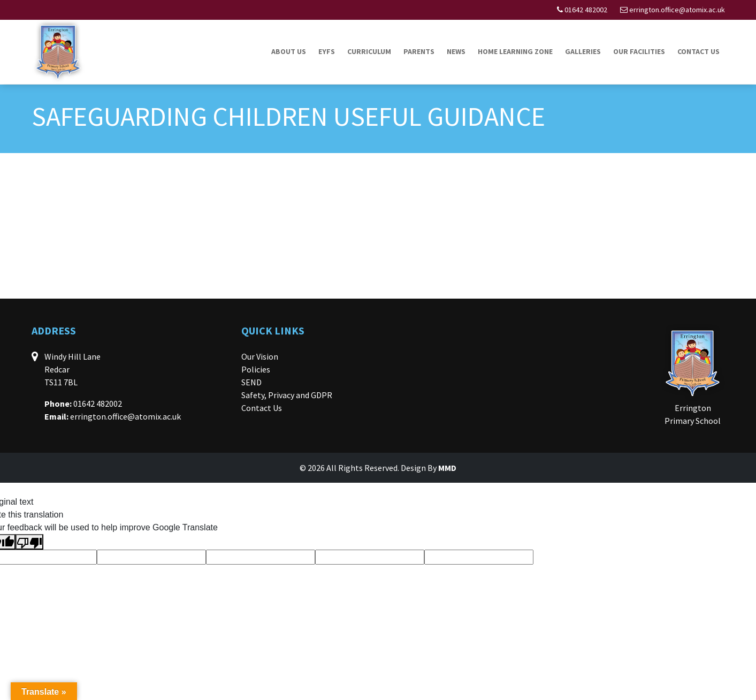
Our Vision (260, 356)
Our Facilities (639, 51)
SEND (251, 382)
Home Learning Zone (515, 51)
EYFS (327, 51)
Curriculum (369, 51)
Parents (419, 51)
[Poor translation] (29, 542)
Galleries (583, 51)
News (456, 51)
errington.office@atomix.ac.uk (677, 10)
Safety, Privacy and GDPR (287, 395)
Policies (256, 369)
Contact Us (698, 51)
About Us (289, 51)
